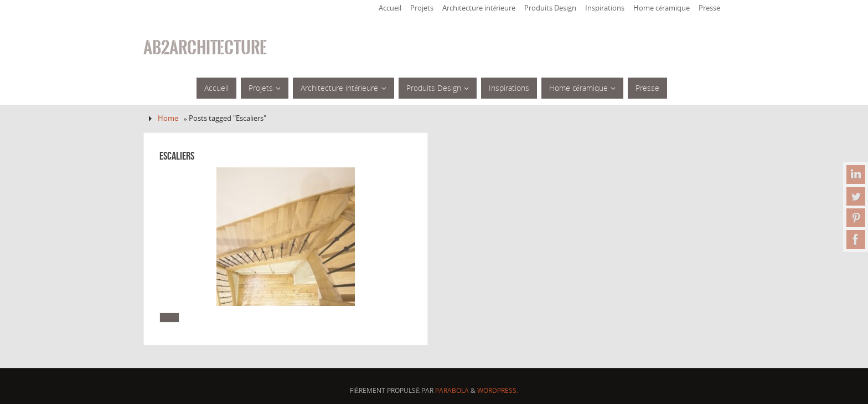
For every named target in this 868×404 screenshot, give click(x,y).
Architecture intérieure (479, 8)
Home (168, 118)
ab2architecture (205, 48)
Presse (709, 8)
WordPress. (498, 390)
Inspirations (605, 8)
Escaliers (177, 156)
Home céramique (662, 8)
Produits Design (550, 8)
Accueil (390, 8)
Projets (422, 8)
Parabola (452, 390)
